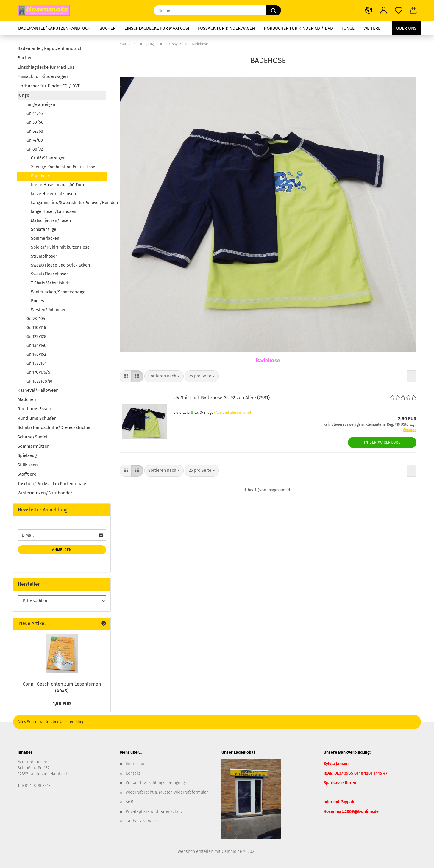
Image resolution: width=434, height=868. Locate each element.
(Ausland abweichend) (233, 413)
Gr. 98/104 (36, 319)
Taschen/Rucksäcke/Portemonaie (52, 484)
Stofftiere (27, 474)
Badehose (40, 176)
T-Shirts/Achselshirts (51, 283)
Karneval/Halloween (38, 390)
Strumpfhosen (44, 256)
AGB (129, 802)
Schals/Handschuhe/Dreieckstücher (54, 427)
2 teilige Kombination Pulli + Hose (63, 167)
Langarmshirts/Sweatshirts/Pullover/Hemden (69, 203)
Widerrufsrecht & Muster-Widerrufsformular (167, 792)
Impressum (136, 764)
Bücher (107, 28)
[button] (369, 10)
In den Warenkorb (382, 442)
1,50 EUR (62, 704)
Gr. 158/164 (36, 363)
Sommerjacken (45, 238)
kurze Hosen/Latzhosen (53, 194)
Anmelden (62, 550)
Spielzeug (27, 455)
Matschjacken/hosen (51, 221)
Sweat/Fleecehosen (50, 274)
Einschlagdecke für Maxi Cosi (157, 28)
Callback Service (141, 821)
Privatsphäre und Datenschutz (154, 812)
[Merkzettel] (399, 10)
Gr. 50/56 (35, 122)
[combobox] (164, 376)
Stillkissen (28, 465)
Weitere (372, 28)
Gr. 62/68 (35, 131)
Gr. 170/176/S (38, 372)
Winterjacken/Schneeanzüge (58, 292)
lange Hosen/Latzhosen (54, 212)
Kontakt (133, 773)
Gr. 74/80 (35, 140)
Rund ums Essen (34, 409)
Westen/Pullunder (48, 310)
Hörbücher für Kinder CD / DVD (298, 28)
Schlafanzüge (44, 229)
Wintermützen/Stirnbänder (45, 493)
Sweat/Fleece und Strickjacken (60, 265)
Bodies (38, 301)
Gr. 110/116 (36, 328)
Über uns (406, 28)
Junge (348, 28)
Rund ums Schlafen (37, 418)
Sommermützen (34, 446)
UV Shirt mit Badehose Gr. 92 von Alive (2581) (222, 398)
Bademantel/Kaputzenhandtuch (54, 28)
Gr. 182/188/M (39, 381)
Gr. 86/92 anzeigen (48, 158)
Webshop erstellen (195, 851)
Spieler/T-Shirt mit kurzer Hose (60, 247)
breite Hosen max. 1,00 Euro (57, 185)
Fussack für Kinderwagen (226, 28)
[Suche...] (274, 10)
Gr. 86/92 (35, 149)
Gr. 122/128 (36, 337)
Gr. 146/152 (36, 354)
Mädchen (27, 399)
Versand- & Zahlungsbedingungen (158, 783)
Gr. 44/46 (35, 113)
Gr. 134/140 (36, 346)
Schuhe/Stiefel (32, 437)
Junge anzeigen (41, 105)
